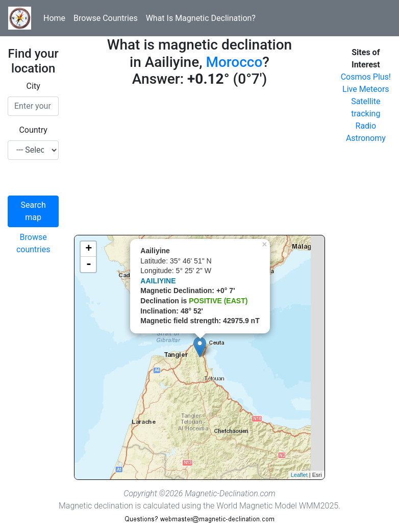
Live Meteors (366, 89)
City (33, 86)
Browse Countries (106, 18)
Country (33, 130)
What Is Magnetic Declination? (201, 18)
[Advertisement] (199, 163)
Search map (33, 211)
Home (54, 18)
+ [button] (89, 249)
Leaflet (299, 475)
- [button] (89, 264)
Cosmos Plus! (366, 77)
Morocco (234, 62)
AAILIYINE (158, 281)
